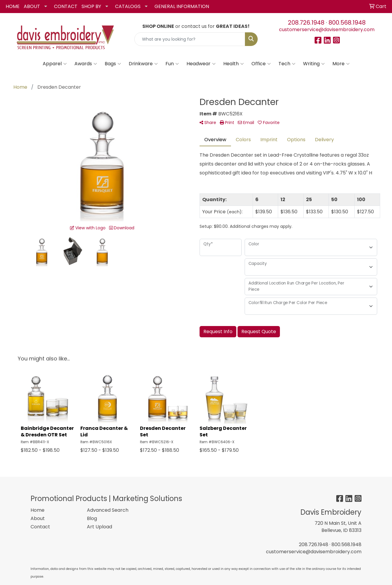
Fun (172, 64)
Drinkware (143, 64)
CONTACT (66, 6)
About (38, 518)
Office (261, 64)
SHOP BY (91, 6)
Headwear (201, 64)
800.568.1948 (347, 23)
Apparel (55, 64)
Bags (113, 64)
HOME (13, 6)
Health (234, 64)
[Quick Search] (190, 39)
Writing (314, 64)
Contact (40, 527)
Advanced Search (108, 510)
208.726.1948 (306, 23)
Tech (287, 64)
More (341, 64)
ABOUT (32, 6)
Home (38, 510)
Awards (86, 64)
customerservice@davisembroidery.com (327, 30)
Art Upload (99, 527)
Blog (92, 518)
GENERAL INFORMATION (182, 6)
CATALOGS (128, 6)
